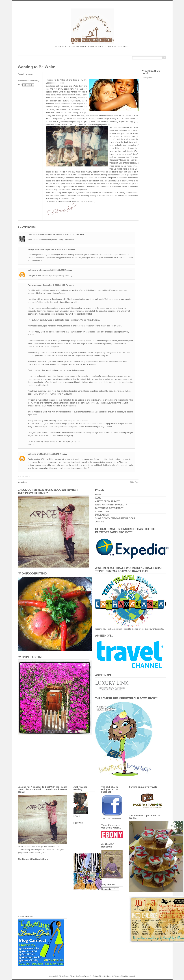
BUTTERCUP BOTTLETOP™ (110, 508)
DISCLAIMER (102, 515)
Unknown (32, 270)
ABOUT (99, 498)
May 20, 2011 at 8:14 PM (51, 454)
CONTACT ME (102, 511)
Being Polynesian (71, 122)
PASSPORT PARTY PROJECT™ (111, 505)
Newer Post (22, 482)
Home (98, 494)
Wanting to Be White (37, 67)
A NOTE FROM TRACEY (107, 501)
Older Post (134, 482)
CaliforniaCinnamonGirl (38, 234)
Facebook (134, 133)
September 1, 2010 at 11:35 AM (66, 234)
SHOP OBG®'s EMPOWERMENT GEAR (115, 518)
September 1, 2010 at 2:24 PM (53, 270)
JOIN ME (100, 522)
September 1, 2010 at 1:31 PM (58, 249)
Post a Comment (25, 477)
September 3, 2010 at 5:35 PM (56, 285)
